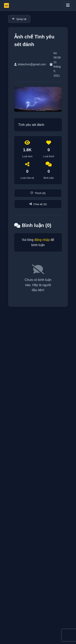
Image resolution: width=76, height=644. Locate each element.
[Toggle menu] (68, 5)
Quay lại (19, 19)
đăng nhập (42, 240)
